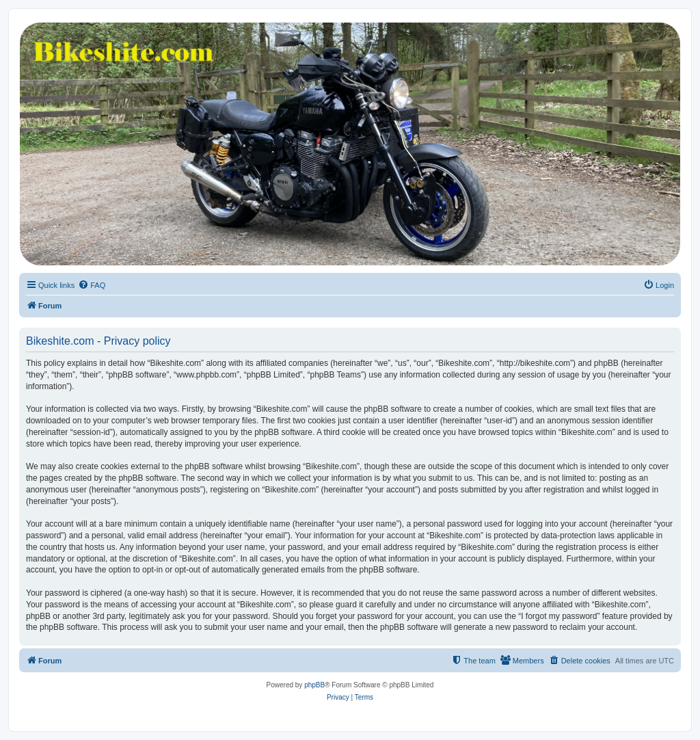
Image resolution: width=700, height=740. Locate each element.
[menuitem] (92, 285)
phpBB (314, 685)
